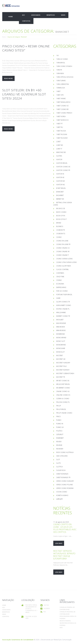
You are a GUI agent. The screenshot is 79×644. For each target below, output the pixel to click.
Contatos (26, 21)
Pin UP (59, 406)
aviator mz (61, 181)
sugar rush (61, 470)
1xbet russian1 (62, 138)
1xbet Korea (61, 116)
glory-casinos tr (63, 302)
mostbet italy (61, 366)
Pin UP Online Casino (64, 413)
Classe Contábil (62, 269)
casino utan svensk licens (67, 262)
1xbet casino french (64, 113)
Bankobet (60, 192)
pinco (58, 416)
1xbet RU (60, 127)
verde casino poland (65, 485)
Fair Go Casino (62, 291)
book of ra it (61, 219)
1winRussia (61, 88)
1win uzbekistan (62, 84)
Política (59, 431)
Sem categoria (62, 456)
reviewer (60, 449)
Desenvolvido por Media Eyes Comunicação (56, 640)
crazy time (60, 277)
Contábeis (60, 273)
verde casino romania (65, 488)
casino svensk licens (64, 259)
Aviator (59, 159)
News (63, 15)
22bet (58, 142)
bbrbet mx (60, 199)
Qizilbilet (60, 434)
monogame (61, 348)
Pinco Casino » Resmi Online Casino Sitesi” (26, 48)
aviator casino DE (63, 167)
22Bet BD (60, 145)
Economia (60, 284)
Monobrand (61, 345)
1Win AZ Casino (62, 59)
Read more (8, 78)
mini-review (61, 327)
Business (60, 226)
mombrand (61, 334)
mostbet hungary (63, 363)
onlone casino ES (63, 395)
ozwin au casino (63, 398)
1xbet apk (60, 95)
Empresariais (61, 287)
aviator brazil (62, 163)
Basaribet (60, 195)
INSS (61, 628)
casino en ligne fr (63, 244)
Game (58, 298)
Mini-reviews (61, 330)
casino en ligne (62, 241)
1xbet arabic (61, 98)
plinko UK (60, 427)
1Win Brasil (61, 63)
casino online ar (63, 251)
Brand (59, 223)
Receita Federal (65, 621)
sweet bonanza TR (63, 477)
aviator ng (61, 185)
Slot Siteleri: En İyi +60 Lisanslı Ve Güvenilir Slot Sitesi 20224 (24, 94)
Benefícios (51, 15)
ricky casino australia (65, 452)
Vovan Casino (62, 492)
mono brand (61, 338)
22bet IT (59, 149)
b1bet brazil (61, 188)
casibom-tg (61, 234)
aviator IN (60, 174)
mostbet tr (61, 377)
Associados (36, 15)
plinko (59, 420)
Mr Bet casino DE (63, 381)
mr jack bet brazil (63, 384)
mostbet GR (61, 359)
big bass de (61, 208)
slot (58, 459)
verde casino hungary (65, 481)
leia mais (59, 543)
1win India (60, 73)
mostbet (60, 355)
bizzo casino (61, 212)
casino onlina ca (63, 248)
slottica (60, 467)
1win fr (59, 70)
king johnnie (61, 312)
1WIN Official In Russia (65, 77)
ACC (24, 15)
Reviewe (59, 445)
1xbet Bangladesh (63, 102)
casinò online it (62, 255)
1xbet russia (61, 131)
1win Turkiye (61, 81)
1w (57, 55)
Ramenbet (60, 438)
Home (11, 17)
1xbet (58, 91)
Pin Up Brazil (61, 409)
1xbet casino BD (62, 109)
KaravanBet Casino (64, 305)
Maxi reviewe (61, 323)
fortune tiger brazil (64, 294)
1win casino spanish (64, 66)
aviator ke (60, 177)
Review (59, 442)
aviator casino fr (63, 170)
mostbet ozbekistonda (65, 373)
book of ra (61, 216)
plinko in (60, 424)
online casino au (63, 391)
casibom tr (61, 230)
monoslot (60, 352)
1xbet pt (59, 124)
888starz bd (61, 152)
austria (59, 156)
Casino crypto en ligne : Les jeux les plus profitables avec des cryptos (65, 528)
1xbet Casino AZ (62, 106)
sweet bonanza (62, 474)
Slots (59, 463)
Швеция (59, 499)
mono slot (61, 341)
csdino (59, 280)
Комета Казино (62, 495)
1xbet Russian (62, 134)
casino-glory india (64, 266)
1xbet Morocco (62, 120)
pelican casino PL (63, 402)
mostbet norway (63, 370)
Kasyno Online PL (63, 309)
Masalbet (60, 320)
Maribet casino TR (63, 316)
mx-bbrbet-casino (63, 388)
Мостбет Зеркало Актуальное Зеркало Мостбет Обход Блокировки (64, 555)
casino (59, 237)
